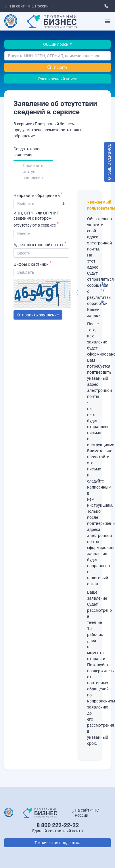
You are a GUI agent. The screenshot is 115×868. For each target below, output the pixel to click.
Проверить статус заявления (33, 172)
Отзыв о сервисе (109, 162)
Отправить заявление (38, 315)
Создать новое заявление (27, 152)
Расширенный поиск (58, 79)
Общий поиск (56, 44)
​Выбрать (26, 204)
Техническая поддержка (57, 843)
